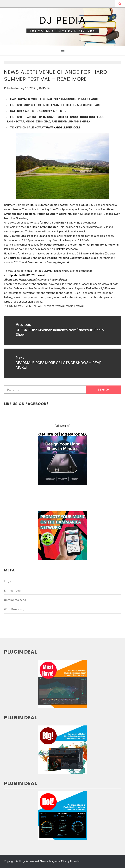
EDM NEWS (15, 306)
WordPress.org (14, 609)
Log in (8, 581)
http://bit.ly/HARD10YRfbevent (26, 275)
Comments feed (15, 600)
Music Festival (75, 306)
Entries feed (12, 591)
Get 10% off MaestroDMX (63, 434)
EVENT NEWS (33, 306)
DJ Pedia (62, 20)
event (51, 306)
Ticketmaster (64, 249)
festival (60, 306)
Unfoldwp (76, 861)
